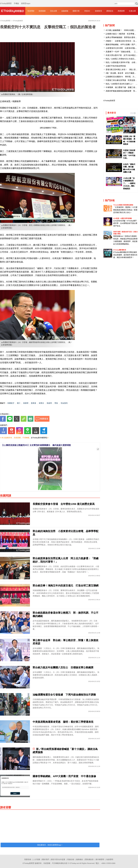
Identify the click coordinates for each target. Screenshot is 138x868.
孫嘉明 (49, 403)
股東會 (34, 403)
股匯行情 (76, 11)
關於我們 (46, 859)
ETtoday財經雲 (109, 101)
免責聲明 (110, 859)
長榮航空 (11, 403)
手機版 (16, 1)
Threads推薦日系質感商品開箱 (123, 205)
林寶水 (41, 403)
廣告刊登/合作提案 (58, 859)
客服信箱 (71, 859)
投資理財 (31, 11)
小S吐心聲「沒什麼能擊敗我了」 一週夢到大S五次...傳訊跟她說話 (129, 183)
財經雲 (13, 11)
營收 (56, 403)
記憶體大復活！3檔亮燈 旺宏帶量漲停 (122, 34)
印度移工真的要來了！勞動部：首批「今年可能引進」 (129, 154)
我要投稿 (28, 859)
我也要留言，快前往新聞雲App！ (50, 845)
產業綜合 (110, 11)
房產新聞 (121, 11)
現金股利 (64, 403)
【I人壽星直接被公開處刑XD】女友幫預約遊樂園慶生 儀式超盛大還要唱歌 (36, 445)
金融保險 (65, 11)
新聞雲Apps (26, 1)
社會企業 (132, 11)
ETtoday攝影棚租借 (120, 250)
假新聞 (26, 403)
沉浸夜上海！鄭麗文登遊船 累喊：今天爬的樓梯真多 (129, 140)
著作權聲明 (100, 859)
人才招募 (37, 859)
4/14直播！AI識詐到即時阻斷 (122, 218)
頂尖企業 (53, 11)
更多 (133, 113)
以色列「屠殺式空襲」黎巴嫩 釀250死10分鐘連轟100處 (129, 168)
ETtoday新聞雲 (6, 1)
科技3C (87, 11)
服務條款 (80, 859)
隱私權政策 (89, 859)
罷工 (19, 403)
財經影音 (99, 11)
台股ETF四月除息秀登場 (116, 66)
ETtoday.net (74, 863)
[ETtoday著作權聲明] (39, 438)
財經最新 (42, 11)
